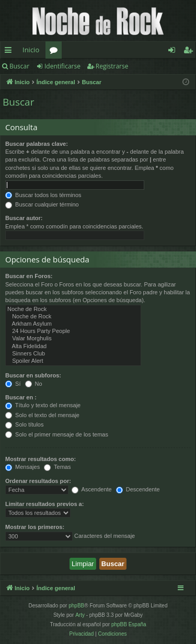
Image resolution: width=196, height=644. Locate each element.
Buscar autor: (24, 218)
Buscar (19, 66)
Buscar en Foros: (29, 276)
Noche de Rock (73, 309)
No (34, 384)
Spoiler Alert (73, 361)
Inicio (31, 50)
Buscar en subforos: (33, 375)
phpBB (76, 606)
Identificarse (62, 66)
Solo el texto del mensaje (42, 415)
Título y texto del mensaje (43, 405)
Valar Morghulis (73, 339)
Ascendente (92, 489)
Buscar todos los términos (43, 195)
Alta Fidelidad (73, 347)
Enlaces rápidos (10, 52)
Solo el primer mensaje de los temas (57, 434)
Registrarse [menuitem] (190, 52)
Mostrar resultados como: (41, 459)
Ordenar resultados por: (38, 481)
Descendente (138, 489)
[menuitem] (82, 634)
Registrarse (112, 66)
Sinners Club (73, 354)
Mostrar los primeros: (35, 527)
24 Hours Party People (73, 331)
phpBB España (129, 624)
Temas (57, 467)
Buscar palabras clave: (37, 144)
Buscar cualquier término (42, 204)
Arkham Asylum (73, 324)
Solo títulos (24, 424)
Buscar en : (21, 397)
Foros (56, 52)
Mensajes (22, 467)
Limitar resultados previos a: (44, 504)
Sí (13, 384)
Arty (80, 615)
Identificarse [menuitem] (174, 52)
